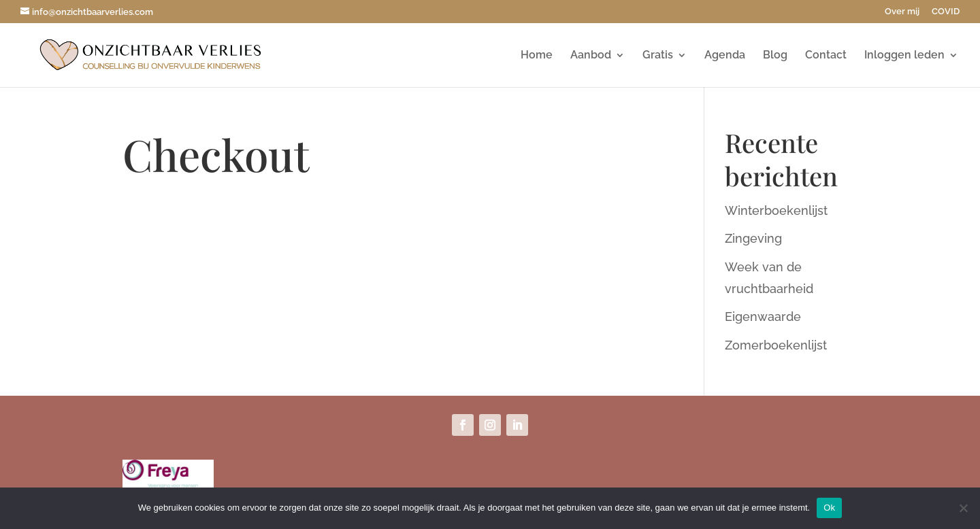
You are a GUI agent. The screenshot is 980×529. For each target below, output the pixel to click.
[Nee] (963, 508)
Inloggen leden (904, 56)
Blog (775, 56)
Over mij (902, 12)
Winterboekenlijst (776, 210)
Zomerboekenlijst (776, 345)
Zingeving (753, 238)
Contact (826, 56)
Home (537, 56)
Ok (829, 508)
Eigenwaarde (763, 317)
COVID (946, 12)
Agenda (725, 56)
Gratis (658, 56)
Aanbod (591, 56)
